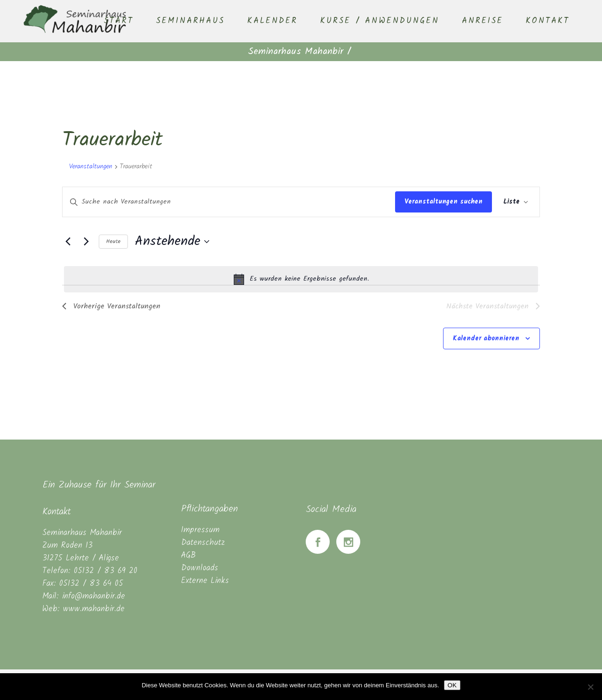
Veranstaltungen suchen (444, 202)
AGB (188, 555)
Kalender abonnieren (486, 338)
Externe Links (205, 581)
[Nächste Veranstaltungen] (86, 242)
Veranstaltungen (91, 167)
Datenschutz (203, 543)
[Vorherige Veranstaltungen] (68, 242)
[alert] (301, 279)
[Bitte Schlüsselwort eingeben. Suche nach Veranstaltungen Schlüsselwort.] (229, 202)
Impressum (200, 530)
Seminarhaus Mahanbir (296, 52)
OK (452, 685)
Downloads (200, 568)
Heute (113, 241)
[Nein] (590, 687)
